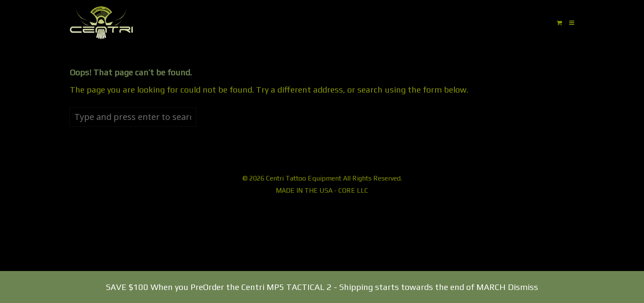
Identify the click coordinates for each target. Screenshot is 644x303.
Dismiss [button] (523, 287)
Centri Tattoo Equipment (304, 178)
